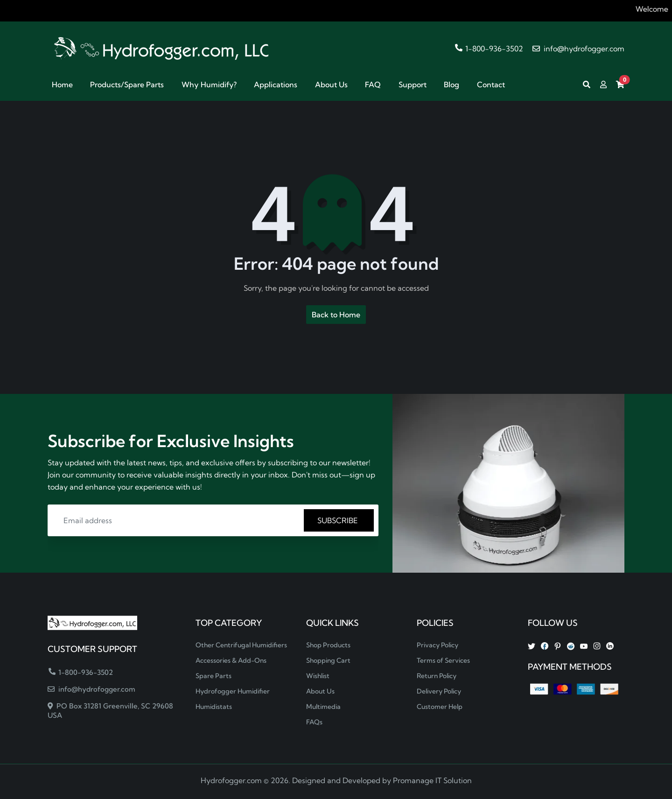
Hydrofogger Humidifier (233, 691)
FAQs (314, 722)
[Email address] (177, 520)
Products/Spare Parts (127, 84)
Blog (451, 84)
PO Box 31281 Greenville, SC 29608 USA (110, 711)
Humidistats (214, 707)
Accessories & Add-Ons (231, 660)
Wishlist (318, 676)
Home (62, 84)
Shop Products (328, 645)
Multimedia (323, 707)
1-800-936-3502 (489, 49)
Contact (491, 84)
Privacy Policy (437, 645)
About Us (331, 84)
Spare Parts (213, 676)
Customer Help (440, 707)
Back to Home (336, 315)
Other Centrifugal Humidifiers (241, 645)
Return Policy (437, 676)
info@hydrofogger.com (578, 49)
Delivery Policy (439, 691)
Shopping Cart (328, 660)
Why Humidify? (209, 84)
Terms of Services (443, 660)
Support (413, 84)
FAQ (373, 84)
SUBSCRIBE (339, 520)
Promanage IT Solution (432, 780)
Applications (276, 84)
